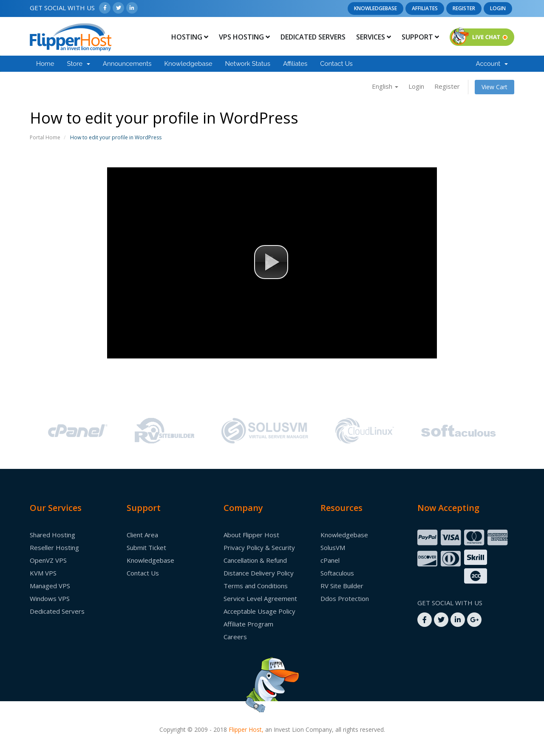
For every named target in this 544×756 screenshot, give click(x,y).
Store (78, 64)
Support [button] (420, 37)
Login (498, 8)
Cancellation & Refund (255, 560)
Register (464, 8)
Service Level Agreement (260, 598)
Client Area (142, 535)
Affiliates (425, 8)
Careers (235, 637)
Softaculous (337, 573)
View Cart (494, 87)
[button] (271, 262)
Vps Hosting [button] (244, 37)
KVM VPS (43, 573)
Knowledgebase (375, 8)
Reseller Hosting (54, 547)
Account (492, 64)
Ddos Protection (345, 598)
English (385, 86)
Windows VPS (50, 598)
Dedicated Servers (313, 37)
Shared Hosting (52, 535)
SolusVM (333, 547)
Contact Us (336, 64)
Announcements (127, 64)
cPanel (330, 560)
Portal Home (45, 137)
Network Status (247, 64)
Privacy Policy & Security (259, 547)
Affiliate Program (248, 624)
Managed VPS (50, 586)
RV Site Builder (342, 586)
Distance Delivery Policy (259, 573)
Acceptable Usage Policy (259, 611)
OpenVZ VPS (48, 560)
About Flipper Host (251, 535)
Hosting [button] (190, 37)
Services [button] (374, 37)
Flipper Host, (246, 729)
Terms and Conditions (256, 586)
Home (45, 64)
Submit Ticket (146, 547)
